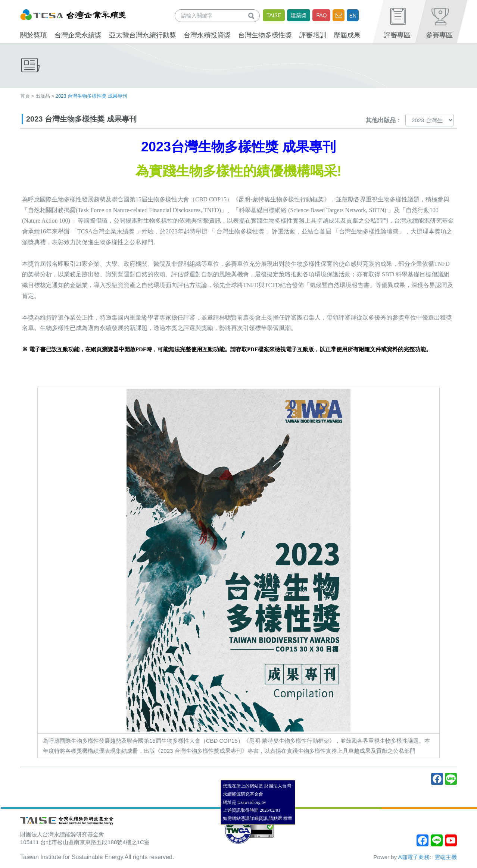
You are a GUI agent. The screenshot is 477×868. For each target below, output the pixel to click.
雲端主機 (446, 857)
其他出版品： (384, 120)
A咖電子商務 (414, 857)
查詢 (253, 15)
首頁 (25, 96)
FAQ (321, 15)
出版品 (43, 96)
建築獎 (299, 15)
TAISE (274, 15)
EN (353, 16)
